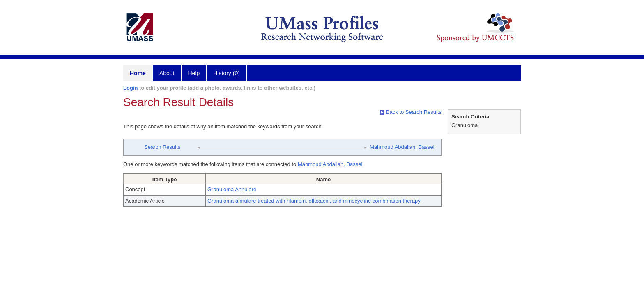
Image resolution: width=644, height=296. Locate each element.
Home (138, 73)
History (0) (227, 73)
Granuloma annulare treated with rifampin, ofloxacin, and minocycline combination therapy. (314, 201)
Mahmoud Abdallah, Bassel (402, 147)
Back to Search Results (411, 112)
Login (130, 88)
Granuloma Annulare (232, 189)
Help (194, 73)
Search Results (162, 147)
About (167, 73)
